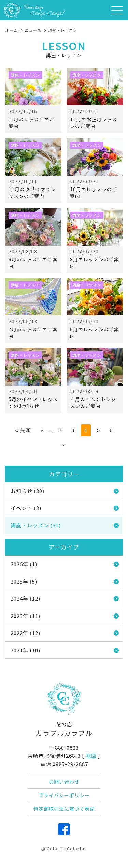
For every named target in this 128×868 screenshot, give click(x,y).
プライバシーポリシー (64, 795)
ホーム (14, 30)
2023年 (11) (65, 616)
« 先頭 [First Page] (23, 430)
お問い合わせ (64, 782)
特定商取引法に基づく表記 (64, 809)
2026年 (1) (65, 564)
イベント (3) (65, 508)
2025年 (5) (65, 581)
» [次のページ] (64, 445)
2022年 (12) (65, 633)
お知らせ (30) (65, 491)
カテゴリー (64, 474)
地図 (91, 756)
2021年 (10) (65, 650)
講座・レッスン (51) (65, 525)
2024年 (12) (65, 598)
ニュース (35, 30)
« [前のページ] (42, 430)
